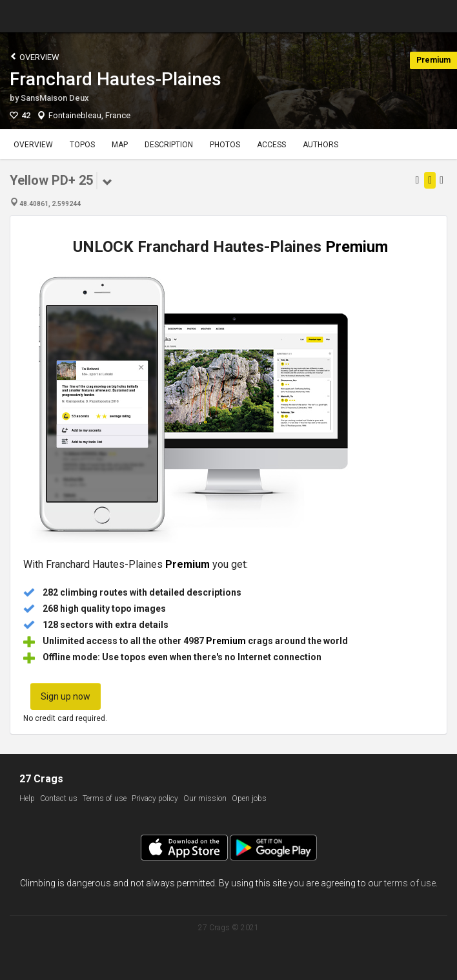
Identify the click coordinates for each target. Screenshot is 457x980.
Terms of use (105, 798)
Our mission (205, 798)
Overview (35, 57)
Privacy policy (155, 798)
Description (169, 145)
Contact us (59, 798)
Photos (225, 145)
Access (271, 145)
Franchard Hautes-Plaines (116, 79)
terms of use (410, 883)
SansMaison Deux (55, 98)
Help (27, 798)
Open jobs (249, 798)
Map (120, 145)
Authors (320, 145)
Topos (82, 145)
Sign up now (66, 696)
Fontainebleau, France (89, 115)
